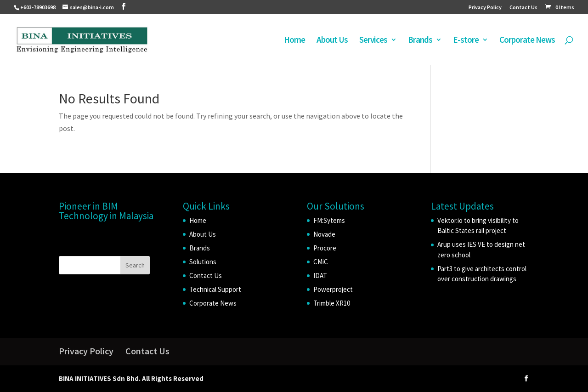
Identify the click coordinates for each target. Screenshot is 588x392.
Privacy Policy (485, 8)
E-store (466, 41)
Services (373, 41)
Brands (420, 41)
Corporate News (527, 41)
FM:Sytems (329, 220)
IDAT (320, 276)
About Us (332, 41)
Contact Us (523, 8)
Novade (324, 234)
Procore (325, 248)
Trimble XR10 (332, 303)
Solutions (203, 262)
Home (294, 41)
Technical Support (215, 289)
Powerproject (333, 289)
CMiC (321, 262)
